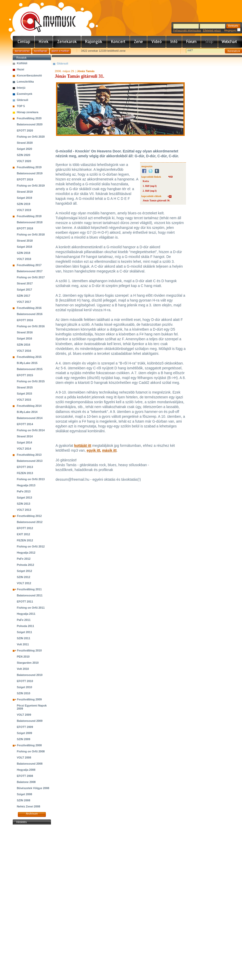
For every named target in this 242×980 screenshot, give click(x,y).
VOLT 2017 (24, 302)
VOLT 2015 (24, 400)
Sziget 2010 (24, 687)
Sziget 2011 (24, 632)
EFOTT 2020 (25, 130)
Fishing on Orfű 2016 (31, 326)
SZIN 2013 (24, 504)
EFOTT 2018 (25, 228)
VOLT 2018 (24, 259)
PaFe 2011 (24, 620)
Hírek (44, 42)
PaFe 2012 (24, 559)
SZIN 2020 (24, 155)
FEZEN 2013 (25, 473)
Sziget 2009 (24, 733)
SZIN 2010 (24, 693)
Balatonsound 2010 (30, 675)
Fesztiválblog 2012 (29, 516)
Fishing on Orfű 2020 (31, 137)
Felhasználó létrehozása (187, 30)
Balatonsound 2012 (30, 522)
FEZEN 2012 (25, 540)
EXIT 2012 (23, 534)
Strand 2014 (25, 436)
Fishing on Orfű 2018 (31, 234)
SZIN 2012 (24, 577)
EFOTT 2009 (25, 727)
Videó (157, 42)
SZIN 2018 (24, 253)
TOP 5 (21, 106)
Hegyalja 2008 (26, 770)
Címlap (24, 42)
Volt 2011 (23, 644)
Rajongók (94, 42)
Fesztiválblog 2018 (29, 216)
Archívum (32, 814)
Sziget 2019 (24, 198)
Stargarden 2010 (28, 663)
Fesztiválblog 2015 (29, 357)
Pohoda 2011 (25, 626)
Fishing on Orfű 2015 (31, 381)
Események (25, 94)
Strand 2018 (25, 241)
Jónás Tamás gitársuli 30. (156, 200)
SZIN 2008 (24, 800)
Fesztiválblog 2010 (29, 650)
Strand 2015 (25, 387)
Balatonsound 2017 (30, 271)
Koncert (118, 42)
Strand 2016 (25, 332)
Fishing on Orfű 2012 (31, 546)
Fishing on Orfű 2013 (31, 479)
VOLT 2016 (24, 351)
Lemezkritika (25, 82)
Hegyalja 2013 (26, 485)
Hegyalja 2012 (26, 553)
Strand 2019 (25, 192)
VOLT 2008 (24, 757)
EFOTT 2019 (25, 179)
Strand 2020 (25, 143)
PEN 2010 (23, 657)
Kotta (146, 181)
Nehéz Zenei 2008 (29, 806)
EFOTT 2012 (25, 528)
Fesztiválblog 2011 (29, 589)
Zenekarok (67, 42)
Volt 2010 (23, 669)
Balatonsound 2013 (30, 461)
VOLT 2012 (24, 583)
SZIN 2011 (24, 638)
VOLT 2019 (24, 210)
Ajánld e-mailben (60, 51)
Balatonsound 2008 (30, 764)
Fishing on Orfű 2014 (31, 430)
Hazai (21, 69)
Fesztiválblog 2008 (29, 745)
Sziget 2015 (24, 394)
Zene (139, 42)
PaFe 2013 (24, 491)
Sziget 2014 (24, 442)
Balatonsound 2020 (30, 124)
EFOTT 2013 (25, 467)
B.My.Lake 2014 (27, 412)
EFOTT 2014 (25, 424)
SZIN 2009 (24, 739)
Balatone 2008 (26, 782)
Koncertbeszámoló (29, 75)
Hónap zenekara (28, 112)
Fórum (192, 42)
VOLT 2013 (24, 510)
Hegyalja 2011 (26, 614)
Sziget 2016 (24, 338)
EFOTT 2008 (25, 776)
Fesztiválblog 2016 (29, 308)
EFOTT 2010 (25, 681)
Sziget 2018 (24, 247)
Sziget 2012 (24, 571)
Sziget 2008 (24, 794)
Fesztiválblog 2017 (29, 265)
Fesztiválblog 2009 (29, 699)
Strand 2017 (25, 283)
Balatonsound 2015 (30, 369)
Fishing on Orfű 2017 (31, 277)
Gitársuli (23, 100)
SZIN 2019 (24, 204)
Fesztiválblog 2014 (29, 406)
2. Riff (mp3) (150, 191)
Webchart (230, 42)
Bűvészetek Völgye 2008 (33, 788)
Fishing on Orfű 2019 (31, 186)
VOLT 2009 (24, 715)
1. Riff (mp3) (150, 186)
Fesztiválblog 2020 (29, 118)
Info (174, 42)
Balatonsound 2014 (30, 418)
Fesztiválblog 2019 (29, 167)
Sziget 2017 (24, 290)
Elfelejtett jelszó (212, 30)
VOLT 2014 (24, 449)
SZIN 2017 (24, 296)
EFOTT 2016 (25, 320)
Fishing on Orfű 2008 (31, 751)
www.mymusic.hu (44, 17)
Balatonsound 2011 (30, 595)
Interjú (21, 88)
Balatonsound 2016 (30, 314)
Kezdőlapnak (41, 51)
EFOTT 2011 (25, 602)
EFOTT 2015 (25, 375)
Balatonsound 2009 (30, 721)
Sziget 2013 (24, 498)
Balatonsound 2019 (30, 173)
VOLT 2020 (24, 161)
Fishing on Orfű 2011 (31, 608)
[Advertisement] (32, 902)
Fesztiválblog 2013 (29, 455)
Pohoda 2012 (25, 565)
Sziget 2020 (24, 149)
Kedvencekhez (22, 51)
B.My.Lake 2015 (27, 363)
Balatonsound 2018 (30, 222)
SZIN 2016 (24, 345)
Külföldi (22, 63)
